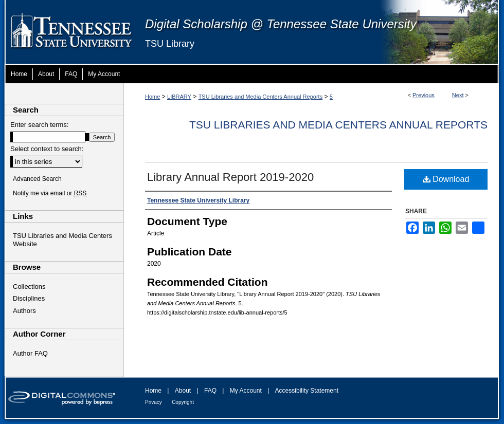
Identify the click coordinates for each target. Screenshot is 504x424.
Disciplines (29, 298)
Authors (24, 311)
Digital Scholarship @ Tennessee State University (281, 24)
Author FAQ (30, 353)
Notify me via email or (50, 193)
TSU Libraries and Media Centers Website (62, 240)
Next (458, 95)
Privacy (154, 402)
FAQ (210, 391)
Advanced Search (37, 179)
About (183, 391)
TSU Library (170, 44)
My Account (246, 391)
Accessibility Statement (307, 391)
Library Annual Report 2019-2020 (230, 177)
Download (446, 179)
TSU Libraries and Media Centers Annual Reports (261, 97)
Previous (424, 95)
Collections (29, 287)
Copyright (183, 402)
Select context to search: (47, 149)
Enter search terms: (39, 125)
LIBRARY (179, 97)
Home (152, 97)
